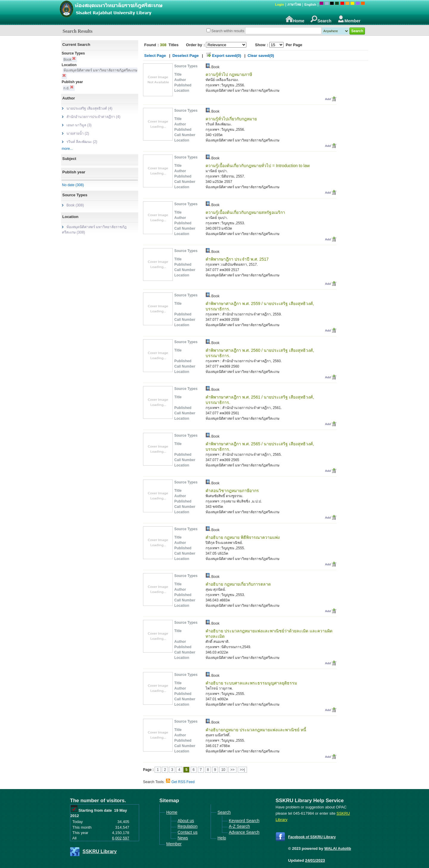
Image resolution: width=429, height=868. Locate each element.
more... (67, 149)
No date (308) (73, 185)
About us (186, 821)
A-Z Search (239, 826)
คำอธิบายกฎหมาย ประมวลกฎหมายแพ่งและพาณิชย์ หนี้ (256, 730)
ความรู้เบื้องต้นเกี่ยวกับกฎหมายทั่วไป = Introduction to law (258, 166)
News (183, 838)
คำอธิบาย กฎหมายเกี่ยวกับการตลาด (238, 584)
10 (223, 770)
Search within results (228, 31)
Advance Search (244, 832)
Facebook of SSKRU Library (312, 837)
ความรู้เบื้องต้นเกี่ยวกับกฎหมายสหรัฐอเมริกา (245, 212)
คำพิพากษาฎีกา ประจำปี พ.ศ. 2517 (237, 259)
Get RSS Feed (183, 782)
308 (163, 45)
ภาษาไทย (294, 4)
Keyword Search (244, 821)
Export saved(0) (227, 56)
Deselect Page (186, 56)
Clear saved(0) (261, 56)
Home (295, 19)
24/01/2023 (315, 860)
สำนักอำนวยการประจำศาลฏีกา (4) (93, 117)
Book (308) (75, 205)
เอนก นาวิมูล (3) (79, 125)
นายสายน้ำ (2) (78, 133)
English (310, 4)
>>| (242, 770)
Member (349, 19)
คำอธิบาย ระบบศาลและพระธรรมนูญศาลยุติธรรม (251, 683)
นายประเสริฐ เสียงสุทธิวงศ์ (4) (89, 108)
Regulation (188, 826)
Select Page (155, 56)
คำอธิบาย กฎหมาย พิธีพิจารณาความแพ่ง (243, 537)
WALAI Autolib (338, 848)
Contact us (188, 832)
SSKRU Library (100, 851)
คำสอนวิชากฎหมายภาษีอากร (232, 491)
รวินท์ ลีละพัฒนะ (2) (82, 142)
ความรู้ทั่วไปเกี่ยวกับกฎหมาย (231, 119)
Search (321, 19)
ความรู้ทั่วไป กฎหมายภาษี (229, 74)
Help (222, 838)
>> (232, 770)
